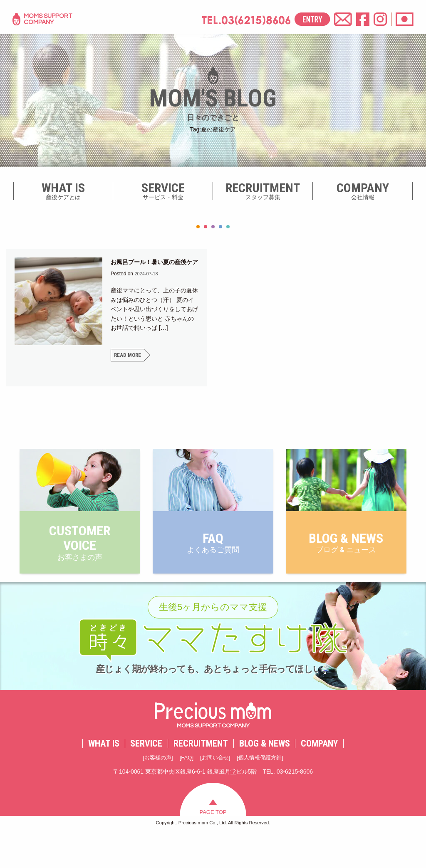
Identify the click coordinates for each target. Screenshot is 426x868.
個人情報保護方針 (263, 792)
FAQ (185, 792)
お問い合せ (215, 792)
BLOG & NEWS (265, 778)
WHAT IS (104, 778)
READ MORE (128, 365)
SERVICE (146, 778)
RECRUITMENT (201, 778)
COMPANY (319, 778)
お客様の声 (154, 792)
